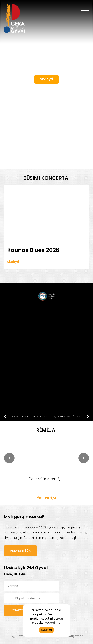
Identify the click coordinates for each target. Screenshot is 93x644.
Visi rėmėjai (47, 497)
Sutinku (47, 630)
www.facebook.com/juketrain (70, 416)
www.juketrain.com (19, 416)
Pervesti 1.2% (21, 551)
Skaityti (46, 79)
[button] (9, 458)
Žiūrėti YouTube (40, 416)
